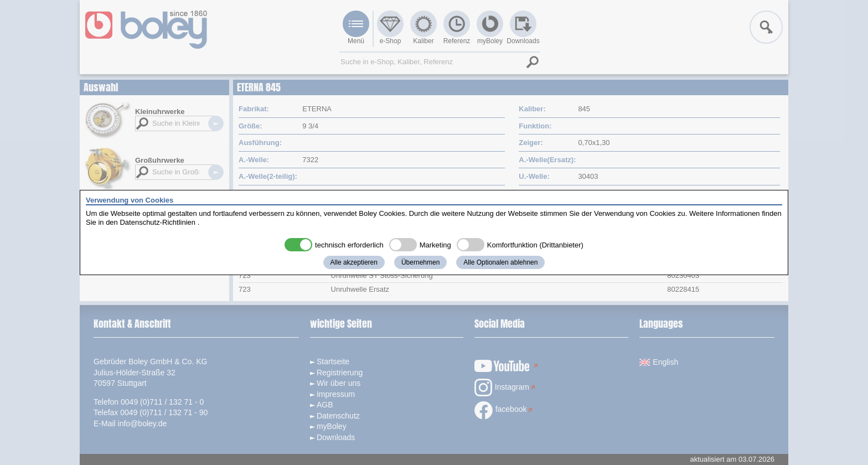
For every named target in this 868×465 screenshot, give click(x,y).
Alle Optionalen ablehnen (500, 262)
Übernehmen (420, 262)
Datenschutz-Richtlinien (157, 222)
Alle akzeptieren (354, 262)
